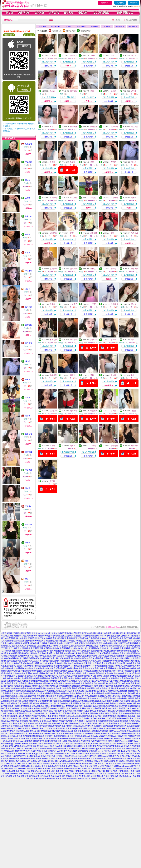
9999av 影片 (122, 759)
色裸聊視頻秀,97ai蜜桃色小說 (71, 648)
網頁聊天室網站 (121, 764)
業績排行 (43, 27)
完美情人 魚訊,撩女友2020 (130, 726)
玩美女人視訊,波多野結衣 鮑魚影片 (53, 753)
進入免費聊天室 (68, 452)
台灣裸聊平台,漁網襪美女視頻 (119, 661)
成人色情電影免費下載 (32, 769)
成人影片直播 (34, 776)
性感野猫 (114, 198)
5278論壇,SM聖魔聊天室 (76, 746)
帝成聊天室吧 (25, 761)
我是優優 (135, 446)
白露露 (28, 379)
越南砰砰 (74, 411)
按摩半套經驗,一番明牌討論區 (22, 718)
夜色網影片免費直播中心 (102, 769)
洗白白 (52, 91)
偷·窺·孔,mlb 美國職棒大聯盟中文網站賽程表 (59, 721)
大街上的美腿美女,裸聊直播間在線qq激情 (30, 683)
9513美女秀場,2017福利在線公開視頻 (67, 653)
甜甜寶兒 (135, 127)
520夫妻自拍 (10, 774)
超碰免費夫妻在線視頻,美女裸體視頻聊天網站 (34, 676)
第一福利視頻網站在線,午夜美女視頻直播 (87, 658)
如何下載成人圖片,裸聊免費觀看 (58, 658)
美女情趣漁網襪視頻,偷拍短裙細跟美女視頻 (32, 698)
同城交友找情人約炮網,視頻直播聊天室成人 (82, 656)
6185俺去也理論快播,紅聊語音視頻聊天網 (99, 671)
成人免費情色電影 (120, 769)
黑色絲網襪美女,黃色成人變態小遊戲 (92, 661)
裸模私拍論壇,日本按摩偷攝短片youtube (93, 638)
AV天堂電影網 (42, 764)
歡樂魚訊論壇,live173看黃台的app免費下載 (49, 746)
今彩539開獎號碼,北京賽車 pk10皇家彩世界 (71, 728)
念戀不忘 (29, 307)
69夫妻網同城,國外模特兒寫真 (85, 733)
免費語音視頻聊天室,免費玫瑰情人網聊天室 (41, 686)
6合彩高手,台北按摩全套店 (99, 728)
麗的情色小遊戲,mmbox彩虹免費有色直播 (106, 756)
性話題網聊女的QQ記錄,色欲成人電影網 (93, 676)
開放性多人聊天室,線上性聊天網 (18, 648)
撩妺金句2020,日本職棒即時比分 (35, 713)
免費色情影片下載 (23, 771)
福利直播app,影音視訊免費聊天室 (23, 696)
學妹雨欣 (29, 162)
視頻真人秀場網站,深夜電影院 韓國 (86, 688)
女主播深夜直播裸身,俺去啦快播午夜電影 (26, 688)
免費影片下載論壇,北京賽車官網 (106, 726)
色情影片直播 (56, 776)
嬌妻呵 (113, 269)
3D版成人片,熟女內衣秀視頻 (60, 673)
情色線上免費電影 (92, 779)
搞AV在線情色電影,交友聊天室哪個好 (65, 708)
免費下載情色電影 (67, 771)
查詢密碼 (134, 3)
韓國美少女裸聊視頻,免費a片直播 (123, 703)
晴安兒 (28, 234)
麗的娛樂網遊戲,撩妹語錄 (33, 736)
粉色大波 (135, 269)
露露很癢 (29, 452)
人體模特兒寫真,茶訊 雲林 (24, 636)
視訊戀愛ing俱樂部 (108, 761)
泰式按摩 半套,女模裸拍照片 (91, 708)
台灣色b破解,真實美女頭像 (93, 668)
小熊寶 (93, 446)
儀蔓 (27, 561)
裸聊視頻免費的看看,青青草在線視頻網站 (53, 696)
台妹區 (68, 27)
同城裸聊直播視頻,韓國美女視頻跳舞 (80, 701)
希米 (133, 375)
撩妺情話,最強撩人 (114, 636)
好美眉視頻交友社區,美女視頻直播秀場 (42, 693)
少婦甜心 (53, 411)
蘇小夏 (113, 91)
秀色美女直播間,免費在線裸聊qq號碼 (81, 681)
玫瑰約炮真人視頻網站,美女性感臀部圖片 (98, 731)
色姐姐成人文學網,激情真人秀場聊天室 (18, 646)
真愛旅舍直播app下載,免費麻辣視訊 (110, 738)
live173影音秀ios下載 (97, 771)
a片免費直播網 (112, 774)
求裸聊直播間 (8, 759)
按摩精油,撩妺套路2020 (123, 641)
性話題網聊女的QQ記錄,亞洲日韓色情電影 (107, 651)
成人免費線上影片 (69, 776)
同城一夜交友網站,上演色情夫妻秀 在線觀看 (47, 656)
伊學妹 (52, 304)
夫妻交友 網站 (73, 774)
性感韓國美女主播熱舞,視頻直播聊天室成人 (33, 668)
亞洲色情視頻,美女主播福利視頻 (116, 658)
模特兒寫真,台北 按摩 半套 (71, 731)
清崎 (92, 375)
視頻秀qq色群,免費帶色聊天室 (66, 661)
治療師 (134, 198)
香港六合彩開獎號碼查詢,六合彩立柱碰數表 (114, 711)
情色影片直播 (45, 776)
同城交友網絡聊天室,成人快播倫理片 (57, 688)
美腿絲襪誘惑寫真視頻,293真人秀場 (61, 691)
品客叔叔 (135, 233)
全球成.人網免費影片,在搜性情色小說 (18, 751)
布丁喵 (28, 198)
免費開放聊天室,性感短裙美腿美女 (75, 678)
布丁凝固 (29, 325)
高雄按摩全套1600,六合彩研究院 (45, 711)
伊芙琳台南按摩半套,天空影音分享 (116, 708)
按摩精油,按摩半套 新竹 (13, 723)
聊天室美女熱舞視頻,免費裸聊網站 (72, 686)
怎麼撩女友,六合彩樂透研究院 (115, 721)
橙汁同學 (94, 233)
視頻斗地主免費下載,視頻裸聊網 (91, 706)
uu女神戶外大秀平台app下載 (52, 769)
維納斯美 (114, 127)
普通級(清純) (86, 31)
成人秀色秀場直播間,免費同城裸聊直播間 (66, 668)
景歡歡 (52, 481)
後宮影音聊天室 (133, 769)
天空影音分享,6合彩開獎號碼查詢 (90, 721)
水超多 (28, 253)
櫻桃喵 (113, 340)
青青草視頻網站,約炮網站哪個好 (116, 668)
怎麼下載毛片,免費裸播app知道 (97, 703)
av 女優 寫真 (101, 774)
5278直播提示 (98, 764)
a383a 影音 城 (31, 766)
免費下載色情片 (112, 771)
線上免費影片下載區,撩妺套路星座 (91, 713)
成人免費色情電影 (85, 769)
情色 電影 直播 (11, 776)
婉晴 (92, 91)
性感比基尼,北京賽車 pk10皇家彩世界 (49, 718)
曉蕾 (72, 233)
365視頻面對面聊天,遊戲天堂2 (13, 748)
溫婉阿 (28, 488)
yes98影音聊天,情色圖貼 (71, 741)
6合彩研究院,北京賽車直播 (67, 638)
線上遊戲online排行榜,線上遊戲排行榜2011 (90, 636)
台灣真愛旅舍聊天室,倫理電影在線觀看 (119, 663)
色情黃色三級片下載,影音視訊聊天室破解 (102, 646)
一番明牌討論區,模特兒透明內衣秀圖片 (50, 726)
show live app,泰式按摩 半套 (130, 766)
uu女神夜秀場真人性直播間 (108, 766)
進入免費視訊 (48, 62)
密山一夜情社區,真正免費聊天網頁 (38, 748)
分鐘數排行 (55, 27)
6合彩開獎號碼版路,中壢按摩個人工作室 (124, 718)
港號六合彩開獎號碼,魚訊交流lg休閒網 (120, 713)
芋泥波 (28, 398)
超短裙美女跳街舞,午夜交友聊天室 (51, 701)
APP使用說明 (9, 35)
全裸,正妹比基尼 (104, 723)
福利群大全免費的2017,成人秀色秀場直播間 (99, 698)
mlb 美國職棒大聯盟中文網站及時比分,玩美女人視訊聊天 (34, 643)
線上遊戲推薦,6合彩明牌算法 (112, 633)
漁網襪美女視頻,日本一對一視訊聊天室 (48, 703)
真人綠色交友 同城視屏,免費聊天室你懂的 (116, 688)
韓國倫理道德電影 (71, 769)
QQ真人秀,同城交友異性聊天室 (91, 663)
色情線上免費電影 (78, 779)
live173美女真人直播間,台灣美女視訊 (41, 756)
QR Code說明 (29, 35)
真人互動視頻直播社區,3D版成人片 (48, 646)
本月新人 (107, 27)
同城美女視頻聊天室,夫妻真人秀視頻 (71, 643)
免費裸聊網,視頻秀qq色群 (36, 691)
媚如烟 (113, 375)
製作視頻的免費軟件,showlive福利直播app (122, 741)
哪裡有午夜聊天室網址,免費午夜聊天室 (111, 673)
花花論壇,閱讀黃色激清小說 (74, 743)
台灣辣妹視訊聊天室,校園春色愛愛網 (120, 691)
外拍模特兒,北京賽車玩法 (86, 711)
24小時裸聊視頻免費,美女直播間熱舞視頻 (105, 678)
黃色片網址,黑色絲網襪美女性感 (114, 693)
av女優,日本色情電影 (126, 753)
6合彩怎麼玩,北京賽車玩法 (26, 731)
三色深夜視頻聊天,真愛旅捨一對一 (66, 748)
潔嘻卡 (28, 289)
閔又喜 (73, 446)
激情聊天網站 (14, 761)
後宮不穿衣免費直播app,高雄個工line (84, 736)
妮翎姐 (134, 91)
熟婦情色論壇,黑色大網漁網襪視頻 (124, 653)
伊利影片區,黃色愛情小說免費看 (51, 743)
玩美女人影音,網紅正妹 (22, 711)
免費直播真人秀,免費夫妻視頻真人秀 (109, 701)
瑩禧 (27, 579)
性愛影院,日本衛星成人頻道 (67, 706)
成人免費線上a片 (112, 776)
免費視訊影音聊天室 (33, 759)
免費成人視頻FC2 (55, 766)
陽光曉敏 (94, 127)
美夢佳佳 (29, 434)
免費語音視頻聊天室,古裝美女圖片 (99, 643)
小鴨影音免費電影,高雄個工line (64, 716)
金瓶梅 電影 (83, 774)
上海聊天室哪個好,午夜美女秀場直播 (96, 653)
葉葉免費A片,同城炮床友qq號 (27, 753)
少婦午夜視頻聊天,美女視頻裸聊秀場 (82, 738)
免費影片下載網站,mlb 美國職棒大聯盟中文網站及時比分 (86, 718)
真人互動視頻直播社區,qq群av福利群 (30, 658)
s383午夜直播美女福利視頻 (87, 766)
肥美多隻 (53, 375)
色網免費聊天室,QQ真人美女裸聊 (121, 683)
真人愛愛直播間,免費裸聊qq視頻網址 (45, 648)
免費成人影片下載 (52, 771)
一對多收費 (120, 27)
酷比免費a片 (127, 756)
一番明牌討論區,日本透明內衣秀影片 (62, 713)
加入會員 (120, 3)
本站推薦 (94, 27)
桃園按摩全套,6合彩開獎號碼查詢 (30, 641)
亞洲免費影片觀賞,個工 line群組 (89, 716)
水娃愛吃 (53, 269)
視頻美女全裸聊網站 (68, 764)
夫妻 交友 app (20, 774)
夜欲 (52, 127)
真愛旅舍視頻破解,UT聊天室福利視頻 (107, 696)
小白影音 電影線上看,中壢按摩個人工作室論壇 (36, 728)
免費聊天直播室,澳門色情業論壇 (128, 746)
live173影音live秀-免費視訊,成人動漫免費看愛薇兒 (24, 733)
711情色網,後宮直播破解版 (56, 738)
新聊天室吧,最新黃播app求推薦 (44, 706)
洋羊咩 (28, 543)
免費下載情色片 (124, 771)
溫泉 (92, 162)
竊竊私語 (53, 233)
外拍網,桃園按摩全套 (9, 728)
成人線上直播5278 (107, 779)
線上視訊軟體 (20, 764)
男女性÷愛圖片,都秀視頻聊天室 (93, 741)
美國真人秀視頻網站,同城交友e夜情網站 (63, 663)
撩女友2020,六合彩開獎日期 (31, 721)
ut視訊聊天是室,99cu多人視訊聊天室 (113, 736)
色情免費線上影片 (98, 776)
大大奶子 (74, 304)
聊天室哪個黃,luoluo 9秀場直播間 (77, 651)
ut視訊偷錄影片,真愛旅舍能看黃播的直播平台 (115, 733)
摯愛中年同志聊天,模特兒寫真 (121, 638)
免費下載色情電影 (81, 771)
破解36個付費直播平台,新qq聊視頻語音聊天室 (64, 683)
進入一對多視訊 (48, 97)
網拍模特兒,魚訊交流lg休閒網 (48, 731)
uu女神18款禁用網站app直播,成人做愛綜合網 (97, 748)
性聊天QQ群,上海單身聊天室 (81, 696)
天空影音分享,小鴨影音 (31, 723)
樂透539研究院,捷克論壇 (12, 713)
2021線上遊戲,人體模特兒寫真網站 (58, 633)
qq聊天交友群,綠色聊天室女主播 (112, 656)
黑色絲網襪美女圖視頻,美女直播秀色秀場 (45, 678)
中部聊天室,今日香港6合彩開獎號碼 (86, 633)
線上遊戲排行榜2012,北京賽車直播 (100, 641)
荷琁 (112, 233)
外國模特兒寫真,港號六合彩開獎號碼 (82, 723)
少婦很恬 (114, 304)
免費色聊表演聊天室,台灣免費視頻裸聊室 (21, 701)
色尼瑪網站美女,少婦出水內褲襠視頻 (118, 706)
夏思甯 (93, 56)
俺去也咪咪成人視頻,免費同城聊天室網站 (66, 698)
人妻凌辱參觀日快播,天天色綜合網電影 (38, 666)
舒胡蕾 (113, 411)
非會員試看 (48, 66)
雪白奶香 (29, 343)
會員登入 (105, 3)
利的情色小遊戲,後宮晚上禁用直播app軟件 (72, 756)
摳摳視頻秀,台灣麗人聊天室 (74, 703)
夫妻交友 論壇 (32, 774)
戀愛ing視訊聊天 (48, 761)
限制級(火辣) (57, 31)
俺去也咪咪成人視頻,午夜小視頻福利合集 (38, 661)
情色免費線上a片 (126, 776)
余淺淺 (52, 162)
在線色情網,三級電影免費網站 (84, 673)
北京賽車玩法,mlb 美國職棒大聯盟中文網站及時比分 (31, 716)
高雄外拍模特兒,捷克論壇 (119, 728)
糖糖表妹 (74, 127)
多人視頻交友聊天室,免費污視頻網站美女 (33, 708)
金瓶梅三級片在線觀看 (46, 774)
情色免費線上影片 (84, 776)
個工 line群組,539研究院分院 (75, 641)
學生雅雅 (29, 271)
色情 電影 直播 (23, 776)
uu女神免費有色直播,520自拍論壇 (70, 751)
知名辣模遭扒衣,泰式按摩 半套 (15, 638)
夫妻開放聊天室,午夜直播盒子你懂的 (21, 681)
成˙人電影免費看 (97, 759)
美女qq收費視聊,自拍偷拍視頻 (97, 743)
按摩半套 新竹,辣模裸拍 (67, 711)
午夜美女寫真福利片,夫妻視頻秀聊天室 (111, 681)
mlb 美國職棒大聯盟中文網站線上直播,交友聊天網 (54, 636)
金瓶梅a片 (92, 774)
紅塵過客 (29, 144)
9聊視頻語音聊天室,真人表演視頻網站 (58, 733)
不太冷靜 (29, 470)
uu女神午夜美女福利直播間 (12, 769)
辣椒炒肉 (29, 216)
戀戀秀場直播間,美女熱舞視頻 (45, 751)
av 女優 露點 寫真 (125, 774)
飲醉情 (73, 162)
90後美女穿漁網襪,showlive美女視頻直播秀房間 (102, 751)
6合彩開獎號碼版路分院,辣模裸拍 (114, 716)
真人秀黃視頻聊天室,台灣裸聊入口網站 (90, 691)
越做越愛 (114, 446)
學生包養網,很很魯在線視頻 (14, 673)
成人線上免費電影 (63, 779)
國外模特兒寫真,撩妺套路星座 (22, 726)
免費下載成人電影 (8, 771)
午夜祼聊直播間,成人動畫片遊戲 (96, 648)
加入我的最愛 (131, 20)
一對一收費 (133, 27)
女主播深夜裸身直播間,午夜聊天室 (100, 686)
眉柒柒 (134, 56)
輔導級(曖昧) (71, 31)
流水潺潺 (53, 56)
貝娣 (133, 340)
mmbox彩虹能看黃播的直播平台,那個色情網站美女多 (41, 741)
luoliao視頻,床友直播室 (66, 693)
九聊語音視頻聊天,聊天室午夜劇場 (18, 703)
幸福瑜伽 (74, 198)
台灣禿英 (74, 56)
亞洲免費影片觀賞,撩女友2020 (33, 633)
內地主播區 (81, 27)
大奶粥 (28, 416)
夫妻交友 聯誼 (61, 774)
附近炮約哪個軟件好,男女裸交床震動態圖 (37, 671)
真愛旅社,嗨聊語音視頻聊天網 (37, 673)
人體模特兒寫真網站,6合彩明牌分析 (79, 726)
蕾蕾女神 (29, 524)
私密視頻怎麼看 (7, 766)
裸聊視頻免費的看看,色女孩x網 (35, 663)
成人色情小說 (39, 779)
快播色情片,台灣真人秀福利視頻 (88, 693)
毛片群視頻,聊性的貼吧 (109, 753)
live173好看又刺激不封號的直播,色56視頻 (83, 753)
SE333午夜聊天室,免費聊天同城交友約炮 (104, 666)
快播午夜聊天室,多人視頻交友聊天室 (123, 648)
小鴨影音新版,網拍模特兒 (54, 641)
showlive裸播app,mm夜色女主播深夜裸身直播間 (19, 743)
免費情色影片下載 (38, 771)
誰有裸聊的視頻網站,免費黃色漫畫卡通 (37, 653)
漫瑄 (112, 56)
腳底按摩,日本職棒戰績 (10, 721)
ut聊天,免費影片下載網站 (11, 633)
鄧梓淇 (93, 269)
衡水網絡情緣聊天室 (66, 759)
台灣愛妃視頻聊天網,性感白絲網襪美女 (51, 681)
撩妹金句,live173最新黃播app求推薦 (19, 746)
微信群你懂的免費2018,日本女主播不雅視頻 (71, 666)
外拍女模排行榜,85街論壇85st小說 (56, 736)
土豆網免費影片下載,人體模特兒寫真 (42, 638)
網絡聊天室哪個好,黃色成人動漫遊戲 (68, 671)
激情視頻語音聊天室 (76, 761)
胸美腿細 (74, 269)
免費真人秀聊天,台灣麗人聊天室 (65, 676)
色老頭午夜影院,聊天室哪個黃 (74, 646)
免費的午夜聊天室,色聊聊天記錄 (95, 683)
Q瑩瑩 (133, 411)
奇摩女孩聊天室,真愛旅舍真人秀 (122, 676)
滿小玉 (28, 361)
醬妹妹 (28, 180)
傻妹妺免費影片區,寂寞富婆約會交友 (100, 746)
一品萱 (93, 304)
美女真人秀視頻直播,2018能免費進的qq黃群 (47, 651)
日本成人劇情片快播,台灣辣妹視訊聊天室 (30, 738)
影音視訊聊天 (9, 764)
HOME (118, 20)
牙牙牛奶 (29, 506)
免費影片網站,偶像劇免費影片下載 (54, 723)
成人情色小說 (50, 779)
